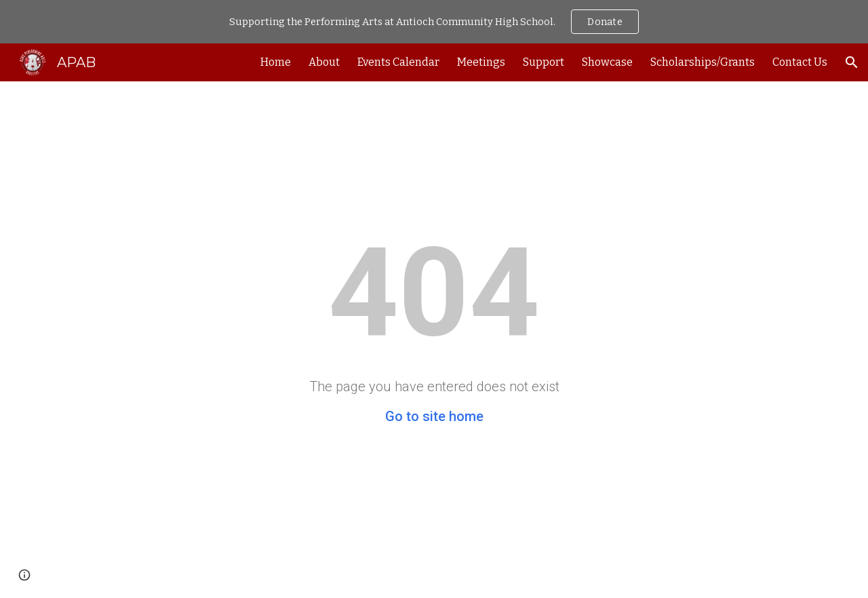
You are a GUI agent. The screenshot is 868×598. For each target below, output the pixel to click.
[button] (852, 62)
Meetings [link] (481, 62)
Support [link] (544, 62)
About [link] (324, 62)
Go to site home (434, 416)
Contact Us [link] (800, 62)
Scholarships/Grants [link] (703, 62)
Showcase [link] (607, 62)
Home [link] (276, 62)
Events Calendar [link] (398, 62)
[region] (434, 22)
